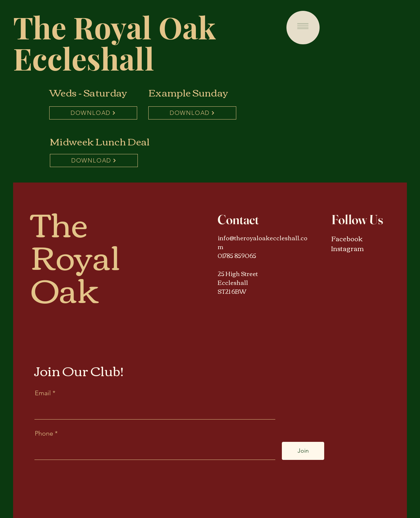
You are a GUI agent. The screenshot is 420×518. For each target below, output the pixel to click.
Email (44, 393)
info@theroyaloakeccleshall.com (262, 242)
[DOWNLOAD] (93, 113)
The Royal (76, 239)
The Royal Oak (115, 27)
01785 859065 (237, 255)
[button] (303, 26)
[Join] (303, 451)
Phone (44, 433)
